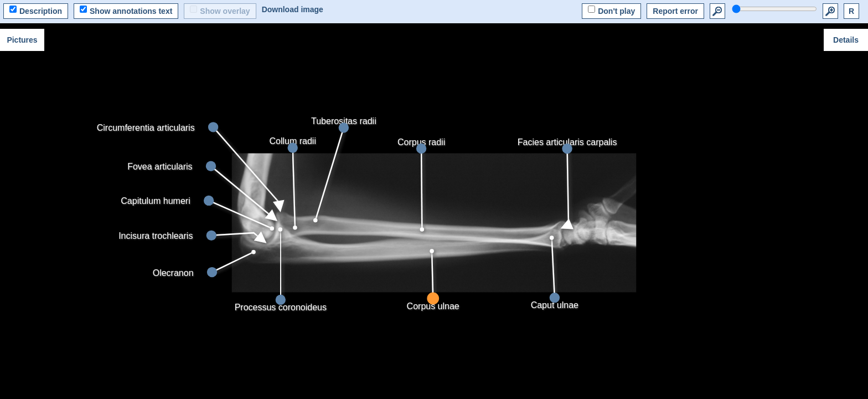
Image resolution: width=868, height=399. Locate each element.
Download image (293, 9)
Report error (675, 11)
